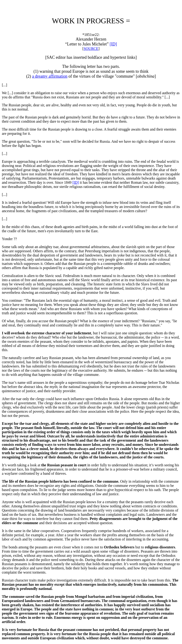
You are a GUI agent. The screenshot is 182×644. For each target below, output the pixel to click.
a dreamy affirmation (50, 76)
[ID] (113, 44)
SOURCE (91, 49)
